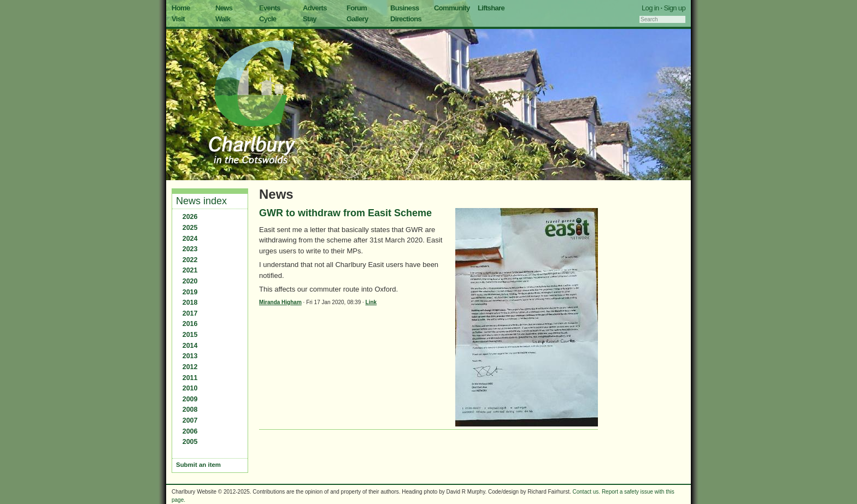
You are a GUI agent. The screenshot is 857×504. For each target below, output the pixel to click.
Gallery (357, 19)
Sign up (674, 8)
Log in (650, 8)
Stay (310, 19)
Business (405, 8)
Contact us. (587, 492)
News (224, 8)
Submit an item (198, 465)
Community (452, 8)
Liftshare (491, 8)
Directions (406, 19)
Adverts (315, 8)
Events (270, 8)
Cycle (268, 19)
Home (181, 8)
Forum (357, 8)
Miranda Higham (280, 302)
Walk (223, 19)
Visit (178, 19)
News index (201, 201)
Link (371, 302)
